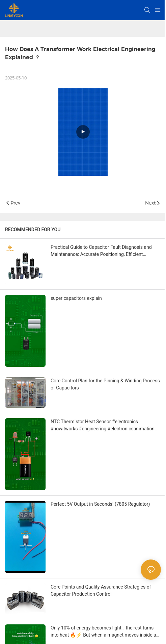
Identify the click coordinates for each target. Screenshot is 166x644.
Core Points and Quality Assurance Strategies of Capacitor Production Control (101, 590)
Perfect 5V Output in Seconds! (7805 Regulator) (100, 504)
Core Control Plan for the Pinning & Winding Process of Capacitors (105, 384)
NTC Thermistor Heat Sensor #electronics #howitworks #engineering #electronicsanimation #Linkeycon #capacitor (103, 426)
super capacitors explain (76, 298)
